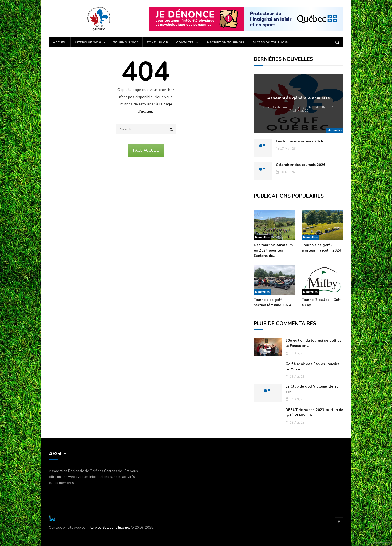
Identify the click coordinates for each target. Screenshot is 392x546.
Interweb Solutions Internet (109, 528)
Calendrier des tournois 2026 (301, 165)
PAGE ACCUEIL (146, 150)
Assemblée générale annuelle (299, 98)
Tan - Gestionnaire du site (280, 107)
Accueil (60, 42)
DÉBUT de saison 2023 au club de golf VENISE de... (314, 413)
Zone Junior (157, 42)
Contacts (185, 42)
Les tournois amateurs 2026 (299, 141)
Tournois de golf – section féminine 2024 (272, 302)
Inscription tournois (225, 42)
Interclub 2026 (88, 42)
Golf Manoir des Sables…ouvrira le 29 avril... (312, 367)
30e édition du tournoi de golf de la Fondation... (314, 343)
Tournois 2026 (126, 42)
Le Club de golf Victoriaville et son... (312, 389)
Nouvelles (335, 131)
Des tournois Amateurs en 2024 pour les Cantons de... (273, 250)
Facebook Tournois (270, 42)
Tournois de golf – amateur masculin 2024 (321, 248)
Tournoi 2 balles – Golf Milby (321, 302)
